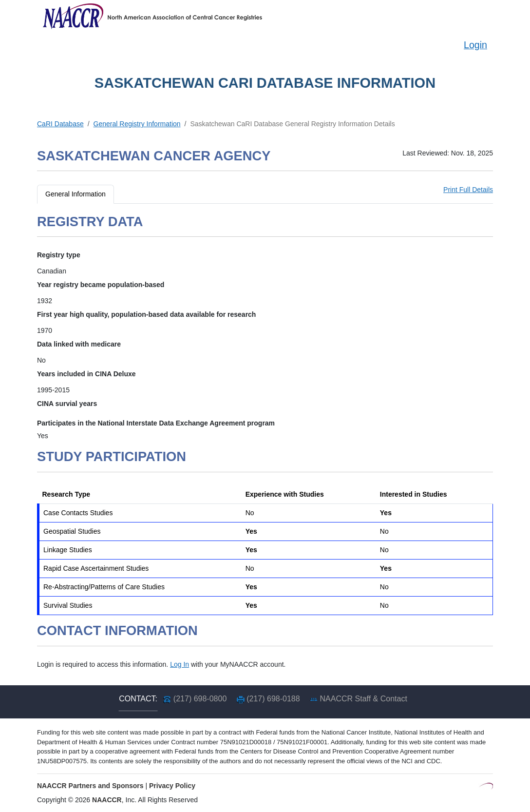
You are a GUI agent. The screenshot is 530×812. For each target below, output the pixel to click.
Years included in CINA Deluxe (86, 374)
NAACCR (107, 800)
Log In (180, 664)
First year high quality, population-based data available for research (146, 314)
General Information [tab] (76, 194)
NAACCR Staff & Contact (364, 699)
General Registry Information (137, 124)
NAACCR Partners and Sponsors (90, 786)
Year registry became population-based (101, 285)
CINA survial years (67, 404)
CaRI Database (60, 124)
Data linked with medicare (79, 344)
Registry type (59, 255)
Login (475, 45)
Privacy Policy (172, 786)
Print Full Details (468, 190)
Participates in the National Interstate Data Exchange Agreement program (156, 423)
